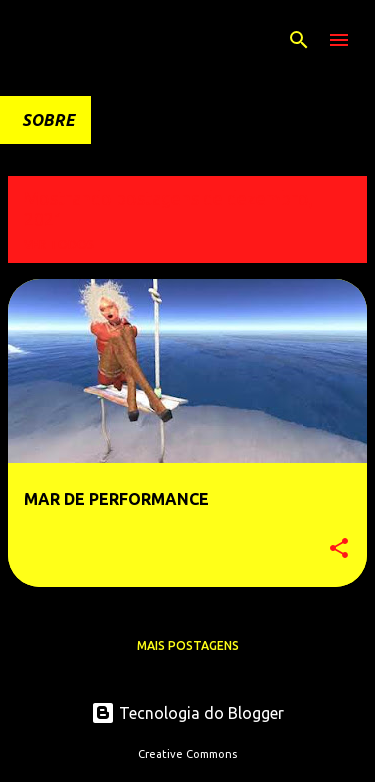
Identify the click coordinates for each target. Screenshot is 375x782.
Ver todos (59, 244)
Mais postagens (188, 645)
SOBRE (48, 120)
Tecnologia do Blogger (187, 713)
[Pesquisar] (299, 40)
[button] (339, 549)
